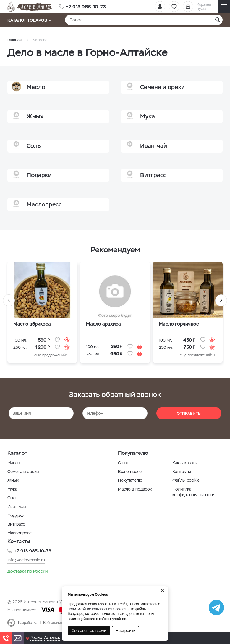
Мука (12, 489)
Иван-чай (17, 507)
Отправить (189, 413)
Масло (14, 463)
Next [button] (221, 300)
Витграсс (16, 524)
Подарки (16, 515)
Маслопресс (19, 533)
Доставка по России (27, 571)
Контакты (182, 472)
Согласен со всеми (89, 631)
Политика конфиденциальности (193, 492)
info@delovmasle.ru (26, 560)
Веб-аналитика (56, 622)
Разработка (28, 622)
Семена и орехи (23, 472)
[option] (42, 314)
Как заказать (185, 463)
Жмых (13, 480)
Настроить (125, 631)
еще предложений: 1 (52, 355)
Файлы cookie (186, 480)
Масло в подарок (135, 489)
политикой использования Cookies (97, 609)
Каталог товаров (29, 20)
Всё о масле (130, 472)
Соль (12, 498)
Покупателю (130, 480)
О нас (123, 463)
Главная (14, 40)
